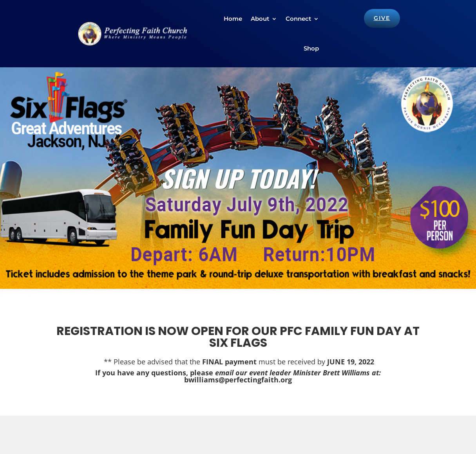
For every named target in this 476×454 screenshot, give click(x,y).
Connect (298, 19)
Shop (311, 48)
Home (233, 19)
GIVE (382, 18)
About (260, 19)
